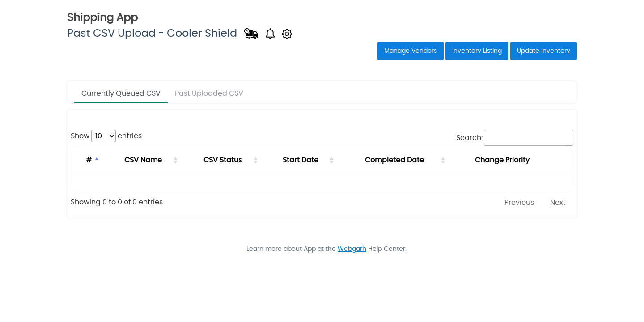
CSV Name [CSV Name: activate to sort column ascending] (142, 160)
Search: (515, 138)
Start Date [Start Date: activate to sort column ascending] (300, 160)
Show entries (106, 136)
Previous (519, 203)
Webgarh (352, 249)
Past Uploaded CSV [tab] (209, 93)
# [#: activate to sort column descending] (88, 160)
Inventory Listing (477, 51)
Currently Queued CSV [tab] (121, 93)
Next (558, 203)
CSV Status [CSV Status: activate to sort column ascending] (221, 160)
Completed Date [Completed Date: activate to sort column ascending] (394, 160)
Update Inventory (544, 51)
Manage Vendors (411, 51)
